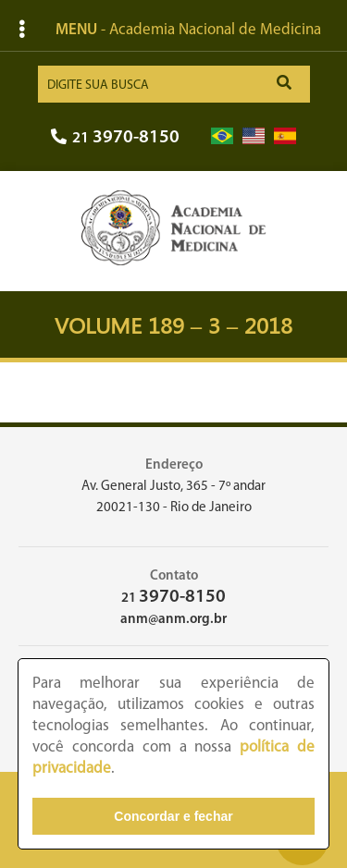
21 (115, 138)
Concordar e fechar (173, 816)
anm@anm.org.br (173, 620)
